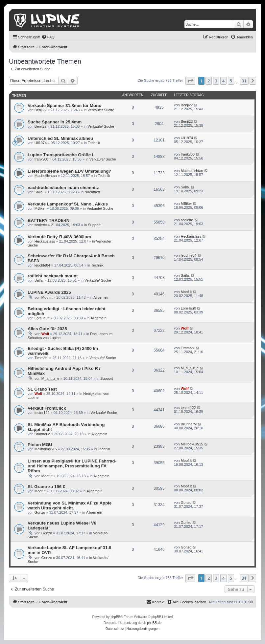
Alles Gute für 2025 (47, 329)
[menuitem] (48, 37)
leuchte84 (42, 265)
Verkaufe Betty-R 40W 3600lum (59, 237)
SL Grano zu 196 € (46, 487)
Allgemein (101, 297)
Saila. (39, 192)
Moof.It (47, 297)
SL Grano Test (42, 389)
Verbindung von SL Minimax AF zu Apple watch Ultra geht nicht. (70, 505)
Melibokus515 (46, 449)
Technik (94, 143)
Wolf (45, 334)
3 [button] (216, 81)
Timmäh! (41, 358)
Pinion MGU (40, 445)
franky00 (41, 159)
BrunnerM (42, 434)
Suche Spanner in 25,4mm (55, 122)
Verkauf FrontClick (47, 408)
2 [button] (209, 81)
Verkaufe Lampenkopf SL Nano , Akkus (68, 204)
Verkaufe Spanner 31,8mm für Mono (64, 106)
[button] (190, 81)
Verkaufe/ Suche (101, 110)
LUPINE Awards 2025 (49, 292)
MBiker (40, 208)
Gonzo (40, 512)
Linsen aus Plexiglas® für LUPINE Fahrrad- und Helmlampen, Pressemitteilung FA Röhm (72, 466)
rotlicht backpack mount (53, 276)
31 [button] (244, 81)
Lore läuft (42, 318)
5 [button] (231, 81)
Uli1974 (41, 143)
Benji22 (41, 110)
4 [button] (223, 81)
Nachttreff (92, 192)
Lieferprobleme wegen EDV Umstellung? (69, 171)
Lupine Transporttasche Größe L (61, 155)
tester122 (42, 413)
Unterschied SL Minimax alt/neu (60, 138)
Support (95, 225)
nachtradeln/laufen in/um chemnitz (63, 188)
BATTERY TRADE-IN (48, 220)
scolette (41, 225)
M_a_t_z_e (50, 378)
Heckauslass (45, 241)
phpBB (115, 617)
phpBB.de (154, 623)
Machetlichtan (46, 176)
